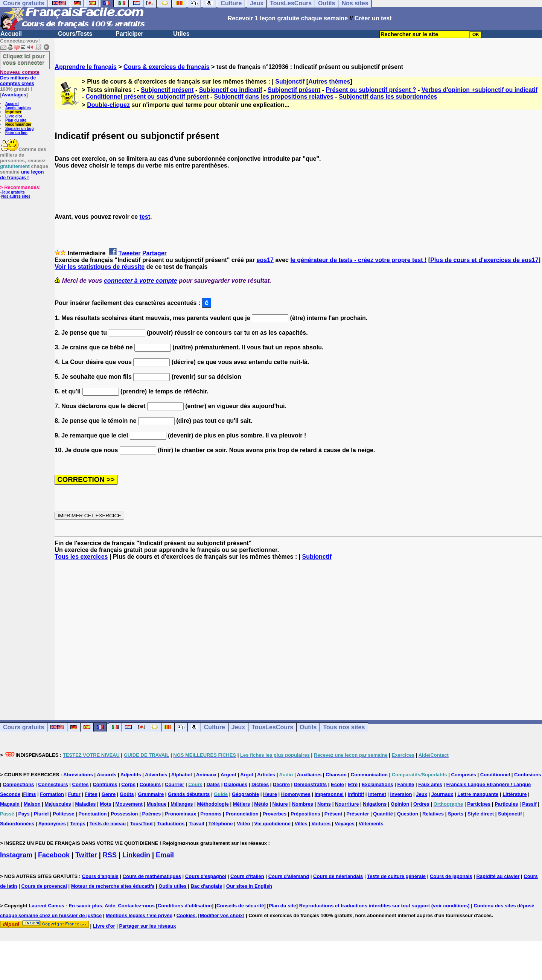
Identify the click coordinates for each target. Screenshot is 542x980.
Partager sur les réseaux (147, 926)
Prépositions (305, 814)
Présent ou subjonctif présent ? (371, 90)
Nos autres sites (16, 196)
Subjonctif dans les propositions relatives (273, 97)
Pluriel (41, 814)
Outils (308, 727)
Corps (128, 784)
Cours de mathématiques (152, 876)
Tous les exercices (81, 557)
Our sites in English (249, 886)
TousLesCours (272, 727)
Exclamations (378, 784)
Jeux (238, 727)
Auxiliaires (309, 775)
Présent (333, 814)
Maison (32, 804)
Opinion (400, 804)
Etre (353, 784)
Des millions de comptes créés (20, 78)
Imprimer (13, 112)
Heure (270, 794)
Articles (266, 775)
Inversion (401, 794)
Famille (406, 784)
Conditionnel (495, 775)
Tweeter (129, 253)
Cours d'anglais (100, 876)
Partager (155, 253)
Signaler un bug (20, 129)
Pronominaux (180, 814)
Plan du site (16, 120)
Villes (301, 824)
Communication (369, 775)
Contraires (105, 784)
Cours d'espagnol (206, 876)
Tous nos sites (344, 727)
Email (165, 855)
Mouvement (129, 804)
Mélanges (182, 804)
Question (408, 814)
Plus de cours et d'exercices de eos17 (484, 260)
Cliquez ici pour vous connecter (24, 59)
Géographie (245, 794)
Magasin (10, 804)
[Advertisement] (298, 633)
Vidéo (243, 824)
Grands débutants (189, 794)
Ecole (337, 784)
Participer (129, 34)
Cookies (186, 915)
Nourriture (347, 804)
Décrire (281, 784)
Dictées (260, 784)
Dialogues (236, 784)
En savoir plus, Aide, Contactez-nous (112, 906)
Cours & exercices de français (167, 67)
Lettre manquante (478, 794)
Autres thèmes (329, 82)
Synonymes (52, 824)
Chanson (336, 775)
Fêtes (91, 794)
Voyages (345, 824)
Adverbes (156, 775)
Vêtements (371, 824)
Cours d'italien (247, 876)
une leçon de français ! (22, 175)
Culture (215, 727)
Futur (74, 794)
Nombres (303, 804)
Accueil (11, 34)
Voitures (321, 824)
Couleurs (150, 784)
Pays (24, 814)
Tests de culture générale (396, 876)
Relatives (433, 814)
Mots (105, 804)
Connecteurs (53, 784)
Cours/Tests (75, 34)
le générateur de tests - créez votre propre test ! (358, 260)
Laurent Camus (46, 906)
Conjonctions (18, 784)
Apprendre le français (86, 67)
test (145, 217)
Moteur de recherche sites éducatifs (113, 886)
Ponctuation (92, 814)
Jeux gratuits (13, 192)
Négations (375, 804)
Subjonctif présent (167, 90)
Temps (78, 824)
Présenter (358, 814)
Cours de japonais (451, 876)
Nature (280, 804)
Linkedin (136, 855)
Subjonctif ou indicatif (231, 90)
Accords (107, 775)
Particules (506, 804)
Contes (81, 784)
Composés (463, 775)
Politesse (63, 814)
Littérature (515, 794)
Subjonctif (290, 82)
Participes (479, 804)
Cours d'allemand (289, 876)
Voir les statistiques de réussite (100, 267)
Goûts (127, 794)
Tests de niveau (108, 824)
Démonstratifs (310, 784)
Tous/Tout (141, 824)
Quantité (383, 814)
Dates (213, 784)
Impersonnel (329, 794)
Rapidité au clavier (498, 876)
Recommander (18, 124)
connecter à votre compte (141, 281)
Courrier (174, 784)
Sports (456, 814)
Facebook (54, 855)
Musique (157, 804)
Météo (261, 804)
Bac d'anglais (206, 886)
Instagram (16, 855)
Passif (529, 804)
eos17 (265, 260)
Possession (124, 814)
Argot (247, 775)
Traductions (171, 824)
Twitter (86, 855)
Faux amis (430, 784)
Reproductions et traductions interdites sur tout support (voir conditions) (384, 906)
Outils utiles (172, 886)
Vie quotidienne (272, 824)
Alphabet (182, 775)
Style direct (481, 814)
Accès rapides (18, 108)
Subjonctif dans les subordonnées (388, 97)
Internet (377, 794)
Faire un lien (16, 133)
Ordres (421, 804)
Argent (228, 775)
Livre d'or (14, 116)
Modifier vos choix (221, 915)
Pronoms (211, 814)
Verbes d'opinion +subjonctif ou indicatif (480, 90)
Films (29, 794)
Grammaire (151, 794)
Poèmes (151, 814)
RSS (110, 855)
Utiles (181, 34)
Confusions (528, 775)
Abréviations (78, 775)
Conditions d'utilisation (185, 906)
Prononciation (242, 814)
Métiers (242, 804)
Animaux (206, 775)
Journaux (442, 794)
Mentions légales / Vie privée (139, 915)
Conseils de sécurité (240, 906)
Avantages (14, 95)
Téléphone (220, 824)
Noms (324, 804)
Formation (52, 794)
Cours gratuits (24, 727)
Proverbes (275, 814)
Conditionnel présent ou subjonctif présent (147, 97)
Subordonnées (17, 824)
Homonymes (296, 794)
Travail (196, 824)
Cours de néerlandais (338, 876)
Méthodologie (213, 804)
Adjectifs (131, 775)
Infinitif (356, 794)
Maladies (86, 804)
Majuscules (58, 804)
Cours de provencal (44, 886)
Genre (109, 794)
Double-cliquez (108, 105)
